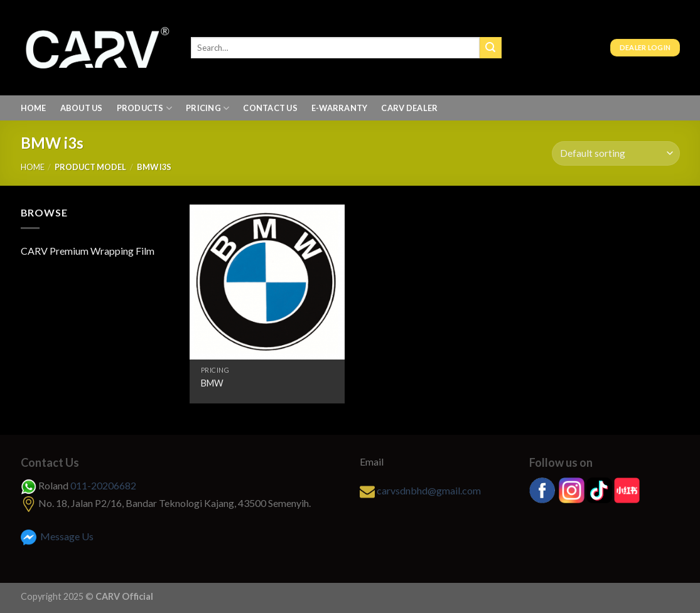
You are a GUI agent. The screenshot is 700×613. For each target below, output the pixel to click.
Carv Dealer (409, 108)
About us (82, 108)
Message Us (57, 536)
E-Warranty (340, 108)
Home (34, 108)
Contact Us (270, 108)
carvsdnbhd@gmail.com (429, 490)
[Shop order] (616, 153)
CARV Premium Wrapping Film (88, 251)
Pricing (207, 108)
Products (145, 108)
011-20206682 (103, 485)
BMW (212, 383)
